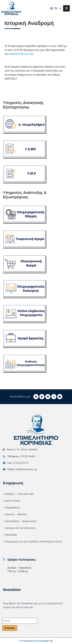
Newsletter (11, 535)
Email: (22, 469)
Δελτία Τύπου (13, 501)
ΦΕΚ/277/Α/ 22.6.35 (21, 54)
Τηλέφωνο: (21, 456)
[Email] (20, 621)
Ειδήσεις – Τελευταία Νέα (19, 494)
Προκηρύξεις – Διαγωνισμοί (21, 521)
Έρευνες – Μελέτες (16, 514)
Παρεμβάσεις (12, 508)
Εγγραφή (10, 628)
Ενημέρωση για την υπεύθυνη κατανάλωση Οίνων (34, 542)
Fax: (18, 463)
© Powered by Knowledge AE (36, 641)
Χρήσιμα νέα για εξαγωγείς (20, 528)
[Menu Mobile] (66, 8)
